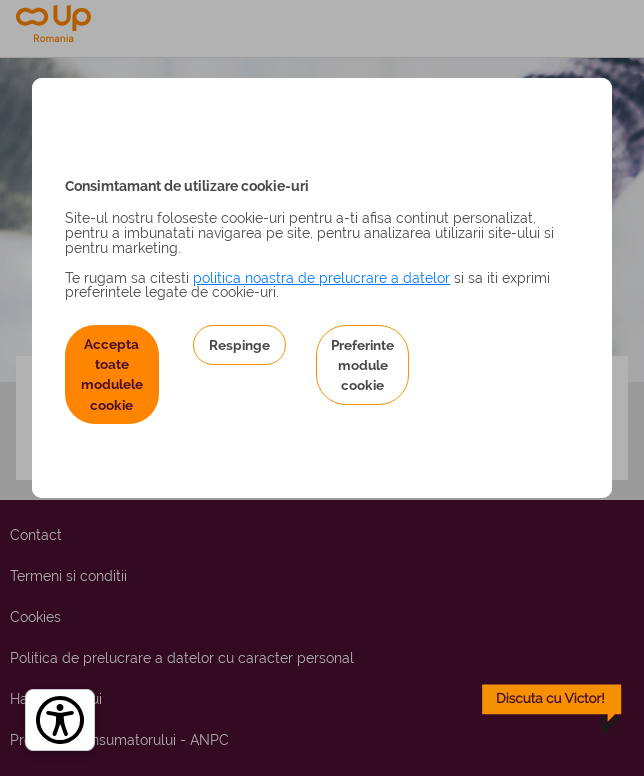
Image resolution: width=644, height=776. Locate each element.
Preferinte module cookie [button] (362, 365)
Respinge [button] (239, 345)
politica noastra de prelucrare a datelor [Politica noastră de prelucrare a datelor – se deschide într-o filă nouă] (321, 278)
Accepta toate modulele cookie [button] (112, 374)
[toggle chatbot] (552, 709)
